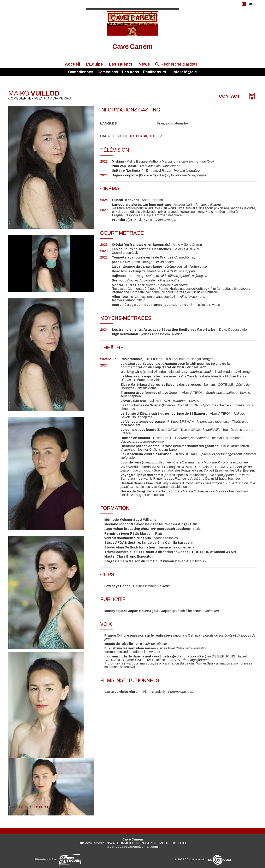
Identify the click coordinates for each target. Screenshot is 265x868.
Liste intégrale (184, 72)
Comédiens (108, 72)
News (144, 64)
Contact (229, 96)
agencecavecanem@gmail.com (133, 847)
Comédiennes (81, 72)
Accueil (72, 64)
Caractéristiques (131, 136)
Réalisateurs (155, 72)
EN (250, 4)
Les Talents (121, 64)
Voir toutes (34, 807)
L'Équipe (94, 64)
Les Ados (131, 72)
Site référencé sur (58, 860)
